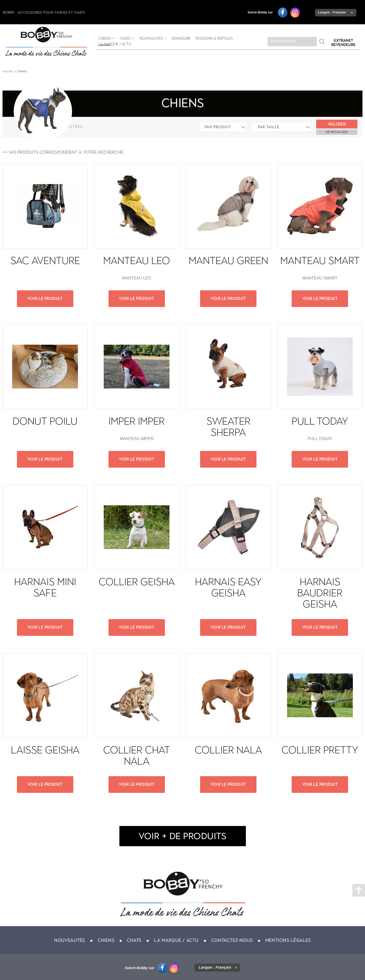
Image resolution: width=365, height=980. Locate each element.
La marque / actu (115, 44)
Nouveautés (151, 39)
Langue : (332, 12)
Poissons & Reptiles (214, 39)
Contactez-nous (232, 940)
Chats (125, 39)
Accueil (7, 71)
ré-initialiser (337, 132)
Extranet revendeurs (343, 43)
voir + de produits (182, 836)
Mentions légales (288, 940)
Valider (337, 124)
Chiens (106, 940)
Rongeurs (181, 39)
